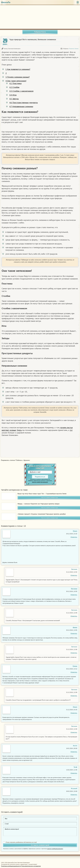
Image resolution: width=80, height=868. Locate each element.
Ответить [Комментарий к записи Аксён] (74, 752)
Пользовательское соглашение (31, 866)
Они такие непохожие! (16, 81)
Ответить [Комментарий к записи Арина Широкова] (74, 633)
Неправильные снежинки (21, 106)
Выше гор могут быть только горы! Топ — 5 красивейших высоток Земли (42, 494)
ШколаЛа (6, 2)
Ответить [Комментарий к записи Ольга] (74, 713)
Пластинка (15, 83)
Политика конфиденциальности (11, 866)
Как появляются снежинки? (18, 69)
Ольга (75, 531)
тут (71, 430)
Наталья (74, 589)
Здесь (19, 430)
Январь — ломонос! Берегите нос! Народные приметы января (39, 504)
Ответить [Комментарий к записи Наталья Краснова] (74, 595)
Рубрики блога (40, 32)
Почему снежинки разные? (18, 77)
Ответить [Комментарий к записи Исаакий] (74, 795)
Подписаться (40, 477)
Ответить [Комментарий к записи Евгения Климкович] (74, 575)
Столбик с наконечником (21, 91)
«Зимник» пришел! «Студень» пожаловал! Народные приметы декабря (42, 514)
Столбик (14, 87)
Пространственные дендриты (24, 103)
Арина (75, 627)
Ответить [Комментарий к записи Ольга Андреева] (74, 537)
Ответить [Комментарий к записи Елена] (74, 672)
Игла (13, 95)
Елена (75, 666)
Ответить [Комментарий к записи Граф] (74, 773)
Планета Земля (74, 49)
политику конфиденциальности (40, 482)
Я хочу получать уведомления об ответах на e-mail (21, 842)
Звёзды (14, 99)
